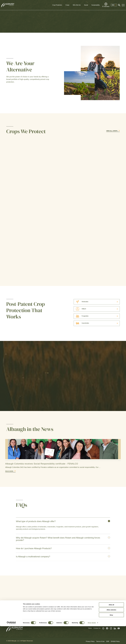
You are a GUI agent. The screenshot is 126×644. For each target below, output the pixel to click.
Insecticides (81, 323)
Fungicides (81, 316)
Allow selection (111, 628)
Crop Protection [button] (57, 5)
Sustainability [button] (96, 5)
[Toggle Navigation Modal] (123, 5)
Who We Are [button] (77, 5)
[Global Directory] (106, 5)
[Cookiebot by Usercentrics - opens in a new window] (11, 641)
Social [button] (86, 5)
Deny (111, 633)
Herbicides (81, 302)
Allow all (111, 622)
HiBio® (80, 309)
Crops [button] (67, 5)
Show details (92, 641)
